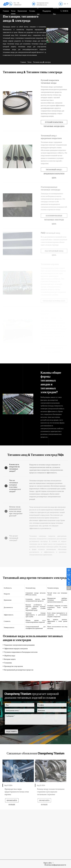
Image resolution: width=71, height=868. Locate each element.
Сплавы (32, 11)
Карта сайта (48, 863)
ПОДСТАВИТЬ (13, 731)
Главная (6, 11)
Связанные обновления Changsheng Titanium (35, 753)
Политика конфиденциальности (55, 865)
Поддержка (47, 11)
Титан (13, 11)
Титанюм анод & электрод (42, 62)
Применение (22, 11)
